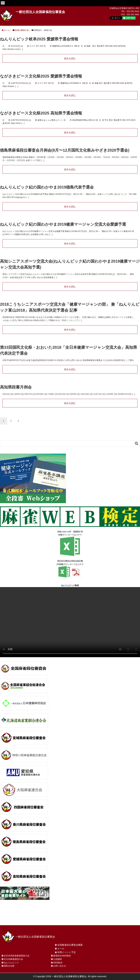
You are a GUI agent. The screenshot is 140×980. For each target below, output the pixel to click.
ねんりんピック (11, 963)
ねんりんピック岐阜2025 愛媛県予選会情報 (39, 39)
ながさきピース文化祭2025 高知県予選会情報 (41, 113)
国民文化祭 (9, 966)
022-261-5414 (133, 11)
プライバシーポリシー (75, 918)
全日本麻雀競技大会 (13, 959)
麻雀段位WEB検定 (62, 956)
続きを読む (70, 58)
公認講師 (57, 959)
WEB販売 (58, 963)
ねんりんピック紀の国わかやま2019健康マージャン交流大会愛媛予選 (63, 224)
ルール (61, 948)
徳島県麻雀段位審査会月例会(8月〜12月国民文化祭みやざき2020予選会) (65, 150)
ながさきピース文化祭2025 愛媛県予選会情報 (41, 76)
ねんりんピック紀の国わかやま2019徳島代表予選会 (47, 187)
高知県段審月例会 (16, 387)
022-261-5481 (133, 15)
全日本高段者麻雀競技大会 (17, 956)
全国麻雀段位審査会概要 (70, 945)
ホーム (10, 918)
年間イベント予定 (67, 952)
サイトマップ (49, 918)
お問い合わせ (28, 918)
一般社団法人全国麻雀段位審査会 (40, 12)
